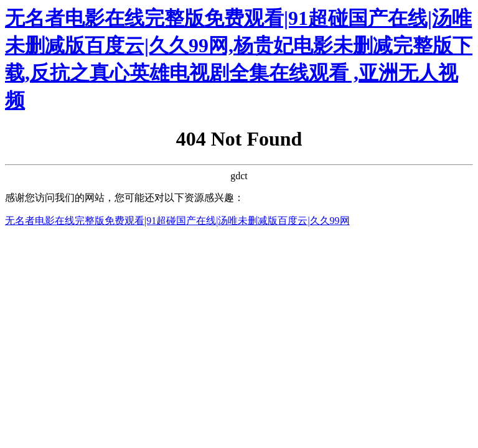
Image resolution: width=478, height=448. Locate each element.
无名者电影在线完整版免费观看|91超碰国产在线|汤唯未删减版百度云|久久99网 (177, 221)
